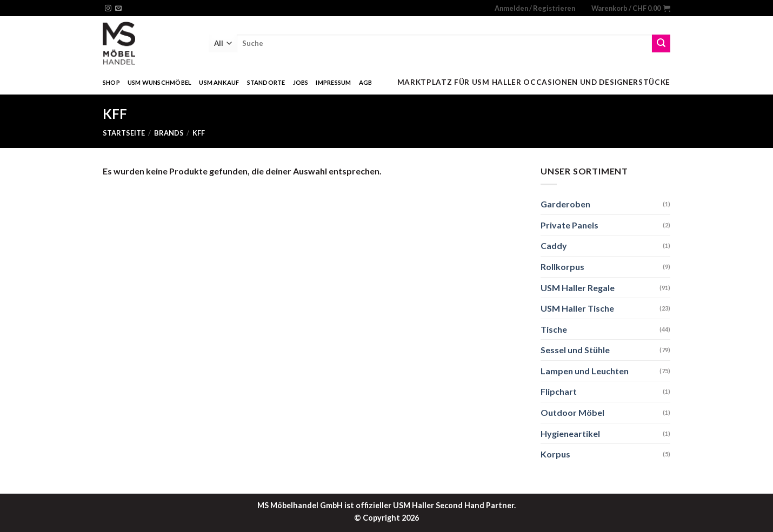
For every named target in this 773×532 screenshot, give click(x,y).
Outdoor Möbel (572, 412)
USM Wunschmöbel (159, 82)
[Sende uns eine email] (118, 9)
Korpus (555, 454)
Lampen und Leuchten (585, 371)
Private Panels (569, 225)
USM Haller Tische (577, 308)
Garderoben (565, 204)
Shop (111, 82)
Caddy (554, 245)
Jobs (301, 82)
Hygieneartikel (570, 433)
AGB (366, 82)
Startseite (124, 133)
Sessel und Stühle (575, 350)
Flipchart (559, 391)
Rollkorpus (562, 267)
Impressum (333, 82)
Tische (554, 329)
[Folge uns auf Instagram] (108, 9)
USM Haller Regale (578, 288)
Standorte (266, 82)
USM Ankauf (219, 82)
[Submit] (661, 44)
